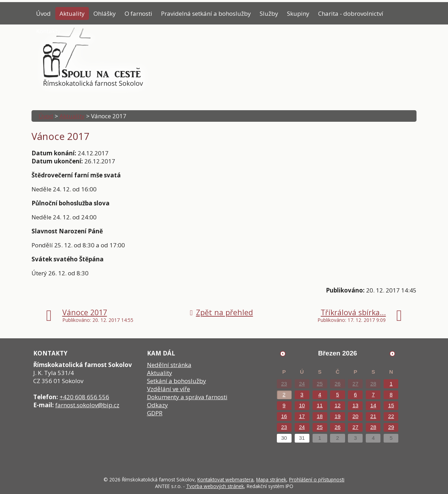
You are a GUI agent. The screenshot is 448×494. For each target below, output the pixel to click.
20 (355, 416)
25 (320, 384)
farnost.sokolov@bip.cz (87, 405)
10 (302, 405)
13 (355, 405)
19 (338, 416)
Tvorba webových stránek (215, 486)
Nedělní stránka (169, 365)
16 (284, 416)
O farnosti (138, 13)
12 (338, 405)
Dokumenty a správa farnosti (187, 397)
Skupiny (298, 13)
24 (302, 384)
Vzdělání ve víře (169, 389)
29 (391, 427)
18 (320, 416)
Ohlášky (105, 13)
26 (338, 384)
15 (391, 405)
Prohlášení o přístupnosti (317, 479)
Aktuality (72, 13)
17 (302, 416)
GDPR (155, 413)
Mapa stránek (271, 479)
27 (355, 384)
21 (373, 416)
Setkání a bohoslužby (177, 381)
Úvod (43, 13)
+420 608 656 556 (84, 397)
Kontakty (48, 31)
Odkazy (157, 405)
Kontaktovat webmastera (225, 479)
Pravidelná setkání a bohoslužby (206, 13)
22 (391, 416)
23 (284, 384)
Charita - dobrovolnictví (351, 13)
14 (373, 405)
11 (320, 405)
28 (373, 384)
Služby (269, 13)
